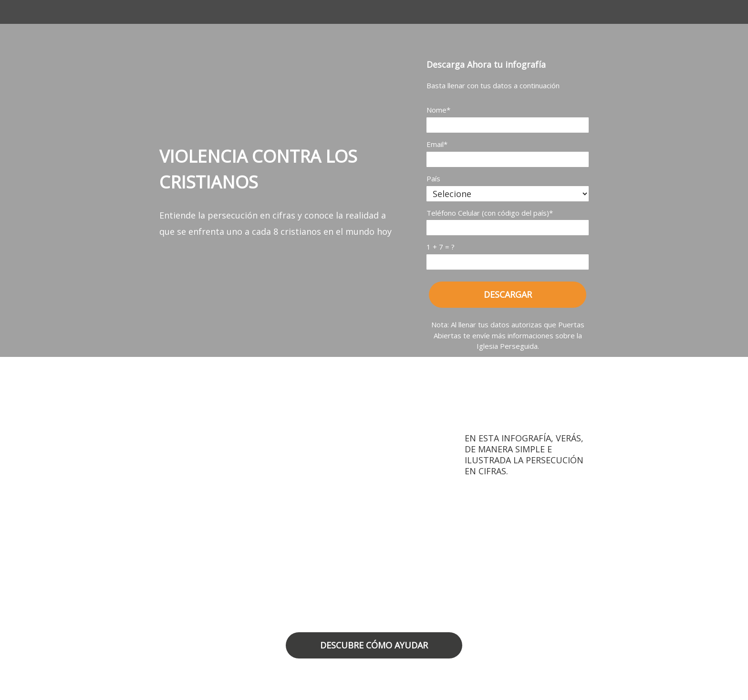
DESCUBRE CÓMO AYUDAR (374, 645)
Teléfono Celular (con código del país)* (490, 213)
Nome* (438, 110)
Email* (437, 144)
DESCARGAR (508, 294)
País (433, 179)
